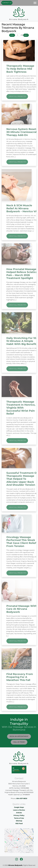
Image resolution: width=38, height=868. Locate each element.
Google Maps (19, 807)
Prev (12, 35)
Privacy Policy (19, 815)
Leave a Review (19, 810)
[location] (19, 841)
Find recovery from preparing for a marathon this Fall (24, 677)
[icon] (17, 860)
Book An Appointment (19, 736)
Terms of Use (19, 818)
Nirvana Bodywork (15, 865)
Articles (19, 813)
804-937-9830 (22, 798)
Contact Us (7, 3)
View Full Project (21, 96)
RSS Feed (19, 824)
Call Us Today (19, 742)
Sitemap (19, 821)
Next (26, 35)
